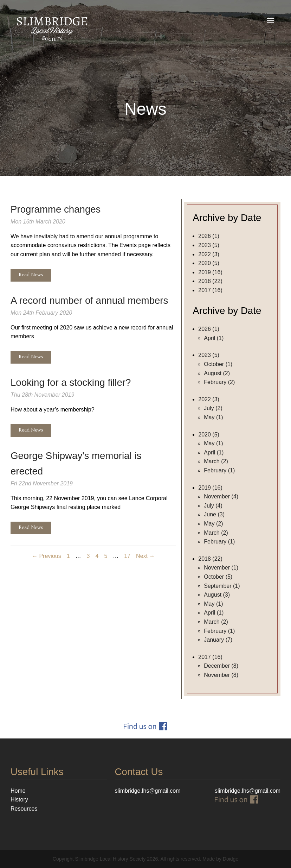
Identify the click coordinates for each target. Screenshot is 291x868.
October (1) (218, 364)
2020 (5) (209, 263)
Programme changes (56, 209)
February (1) (219, 470)
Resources (24, 809)
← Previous (47, 556)
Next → (145, 556)
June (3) (214, 514)
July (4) (213, 506)
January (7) (218, 640)
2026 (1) (209, 236)
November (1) (221, 568)
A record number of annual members (89, 300)
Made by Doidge (220, 859)
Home (18, 791)
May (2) (213, 524)
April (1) (214, 338)
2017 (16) (210, 290)
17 (127, 556)
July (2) (213, 408)
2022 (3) (209, 254)
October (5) (218, 577)
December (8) (221, 666)
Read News (31, 275)
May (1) (213, 417)
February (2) (219, 382)
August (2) (217, 373)
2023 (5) (209, 245)
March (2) (216, 461)
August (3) (217, 595)
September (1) (222, 586)
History (19, 800)
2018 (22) (210, 281)
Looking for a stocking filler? (71, 382)
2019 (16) (210, 272)
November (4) (221, 496)
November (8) (221, 675)
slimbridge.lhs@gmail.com (248, 791)
